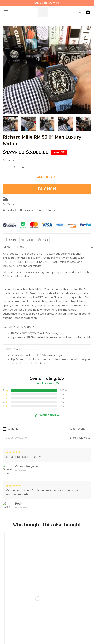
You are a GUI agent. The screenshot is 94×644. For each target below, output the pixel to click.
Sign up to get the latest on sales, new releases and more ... (41, 603)
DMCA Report (37, 626)
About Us (9, 572)
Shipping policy (13, 540)
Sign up (81, 610)
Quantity (8, 160)
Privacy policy (12, 534)
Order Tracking (12, 584)
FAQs (6, 578)
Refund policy (12, 553)
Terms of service (13, 547)
